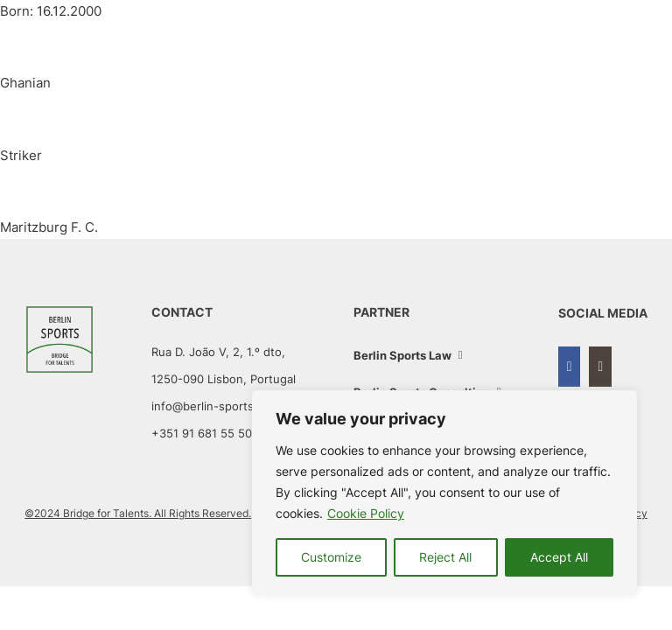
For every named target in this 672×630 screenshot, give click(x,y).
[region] (444, 493)
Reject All (445, 557)
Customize (331, 557)
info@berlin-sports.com (216, 406)
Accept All (559, 557)
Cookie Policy (366, 513)
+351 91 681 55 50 (202, 433)
